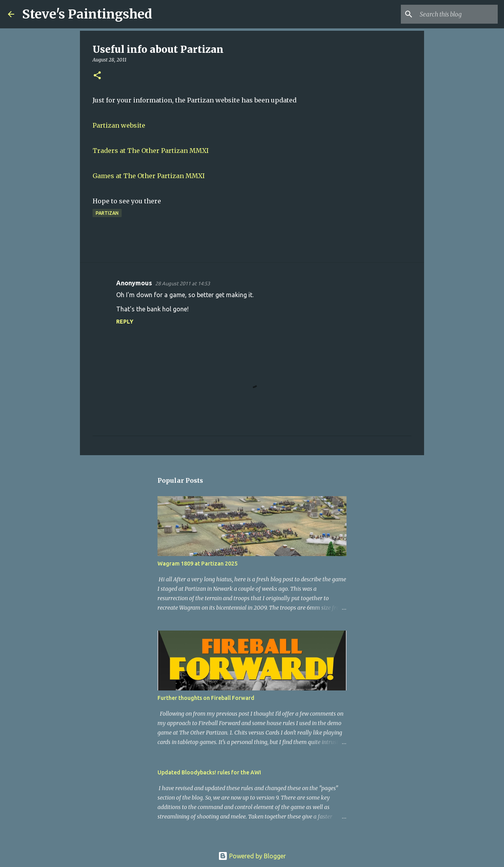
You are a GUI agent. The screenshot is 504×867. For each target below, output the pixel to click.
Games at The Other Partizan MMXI (149, 176)
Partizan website (119, 125)
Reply (125, 322)
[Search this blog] (456, 14)
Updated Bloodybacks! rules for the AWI (209, 772)
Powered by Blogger (252, 856)
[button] (97, 76)
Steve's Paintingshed (87, 14)
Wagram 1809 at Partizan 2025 (197, 564)
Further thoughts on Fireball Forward (206, 698)
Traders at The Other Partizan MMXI (151, 151)
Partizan (107, 213)
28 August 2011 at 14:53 (183, 283)
